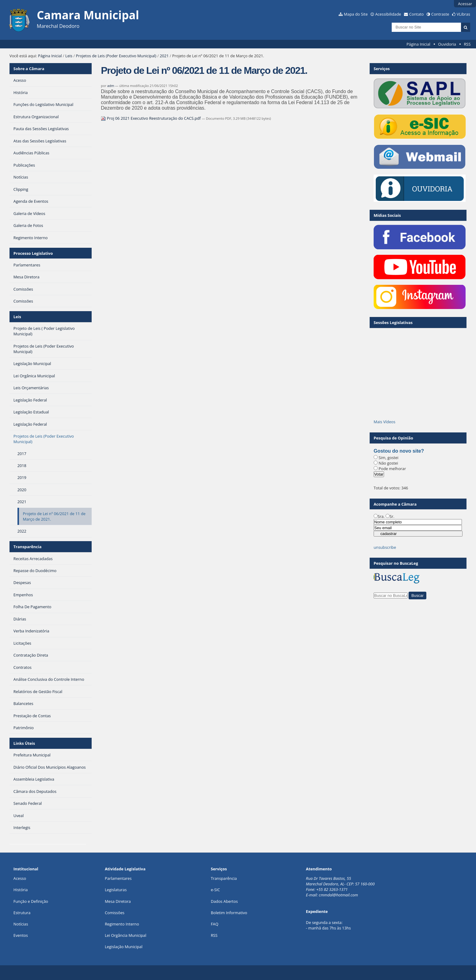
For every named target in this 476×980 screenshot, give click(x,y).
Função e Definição (31, 901)
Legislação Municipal (124, 947)
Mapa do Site (356, 14)
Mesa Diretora (118, 901)
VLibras (463, 14)
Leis (69, 56)
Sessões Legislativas (393, 322)
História (21, 890)
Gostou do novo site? (399, 451)
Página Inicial (418, 44)
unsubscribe (385, 547)
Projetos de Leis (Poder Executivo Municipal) (116, 56)
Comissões (115, 913)
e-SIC (215, 890)
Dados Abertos (224, 901)
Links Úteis (24, 743)
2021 (164, 56)
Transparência (28, 547)
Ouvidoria (447, 44)
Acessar (465, 4)
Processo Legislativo (33, 253)
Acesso (20, 878)
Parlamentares (118, 878)
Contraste (440, 14)
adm (111, 86)
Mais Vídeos (385, 422)
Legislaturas (116, 890)
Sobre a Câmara (29, 69)
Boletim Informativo (229, 913)
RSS (467, 44)
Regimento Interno (122, 924)
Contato (417, 14)
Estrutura (22, 913)
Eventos (21, 935)
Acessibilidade (388, 14)
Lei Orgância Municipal (126, 935)
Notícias (21, 924)
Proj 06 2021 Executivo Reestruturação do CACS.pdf (151, 118)
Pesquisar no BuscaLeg (396, 563)
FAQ (215, 924)
